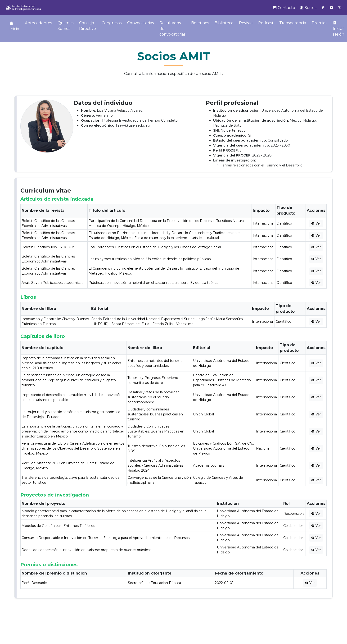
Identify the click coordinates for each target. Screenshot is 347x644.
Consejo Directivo (88, 26)
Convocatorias (140, 23)
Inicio (14, 26)
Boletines (200, 23)
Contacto (284, 8)
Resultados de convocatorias (172, 29)
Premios (319, 23)
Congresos (112, 23)
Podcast (266, 23)
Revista (246, 23)
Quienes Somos (65, 26)
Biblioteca (224, 23)
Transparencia (293, 23)
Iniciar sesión (338, 29)
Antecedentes (38, 23)
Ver (316, 223)
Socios (308, 8)
